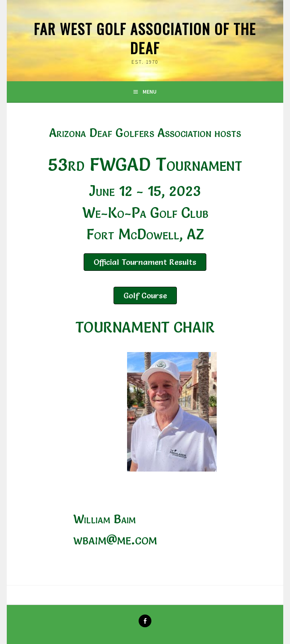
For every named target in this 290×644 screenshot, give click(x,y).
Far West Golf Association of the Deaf (145, 38)
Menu (150, 92)
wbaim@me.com (115, 539)
